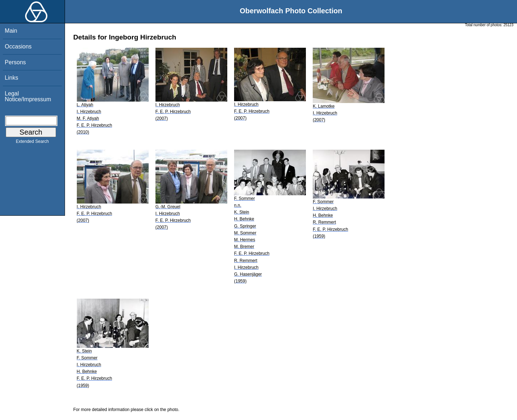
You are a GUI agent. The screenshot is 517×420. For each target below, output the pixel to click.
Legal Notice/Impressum (28, 96)
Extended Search (32, 143)
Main (11, 31)
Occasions (18, 46)
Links (11, 78)
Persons (15, 62)
